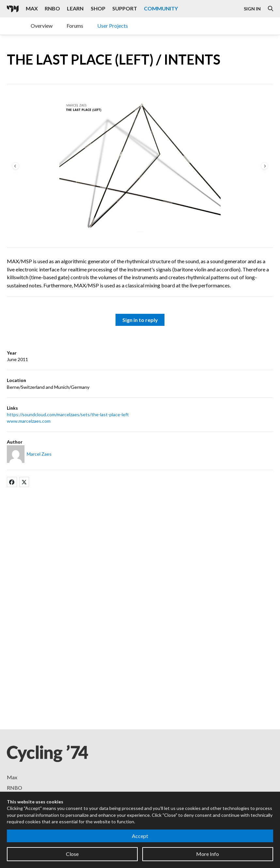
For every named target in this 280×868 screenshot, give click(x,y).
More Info (208, 854)
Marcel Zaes (39, 454)
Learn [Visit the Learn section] (75, 8)
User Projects (113, 26)
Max (12, 777)
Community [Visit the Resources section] (161, 8)
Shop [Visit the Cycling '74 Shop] (98, 8)
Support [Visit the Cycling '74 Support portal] (125, 8)
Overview (42, 26)
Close (72, 854)
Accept (140, 836)
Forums (75, 26)
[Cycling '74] (13, 9)
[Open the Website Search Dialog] (271, 9)
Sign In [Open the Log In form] (252, 9)
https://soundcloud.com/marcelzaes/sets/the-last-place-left (68, 414)
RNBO (15, 788)
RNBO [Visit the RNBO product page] (52, 8)
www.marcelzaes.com (29, 421)
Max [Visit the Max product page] (32, 8)
